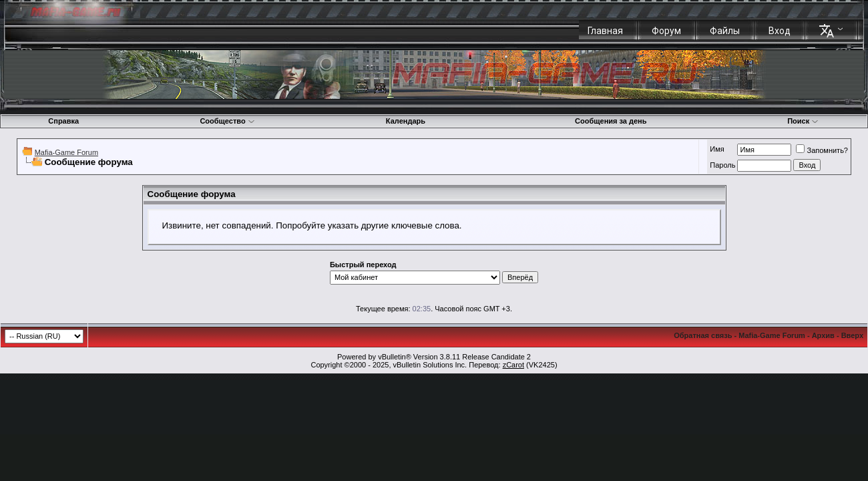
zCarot (513, 365)
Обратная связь (703, 335)
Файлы (725, 31)
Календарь (406, 121)
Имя (717, 149)
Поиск (803, 121)
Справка (63, 121)
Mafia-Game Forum (66, 152)
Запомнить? (822, 150)
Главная (605, 31)
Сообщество (227, 121)
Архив (823, 335)
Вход (780, 31)
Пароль (722, 165)
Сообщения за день (611, 121)
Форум (666, 31)
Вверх (852, 335)
